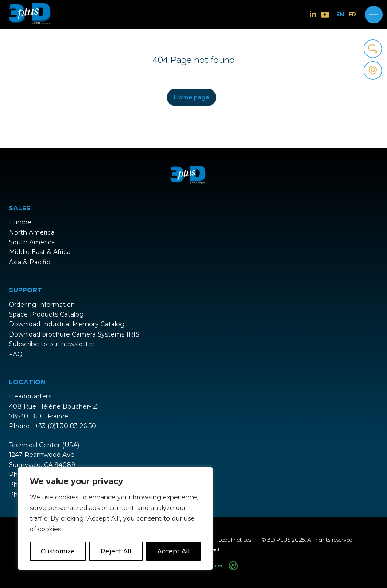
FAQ (16, 354)
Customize (58, 551)
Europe (20, 222)
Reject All (116, 551)
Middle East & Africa (40, 252)
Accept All (173, 551)
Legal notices (235, 540)
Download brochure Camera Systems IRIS (74, 334)
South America (32, 242)
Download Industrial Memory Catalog (67, 324)
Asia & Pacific (29, 262)
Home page (192, 97)
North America (32, 232)
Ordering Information (42, 305)
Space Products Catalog (46, 314)
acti (217, 549)
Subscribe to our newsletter (52, 344)
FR (352, 15)
